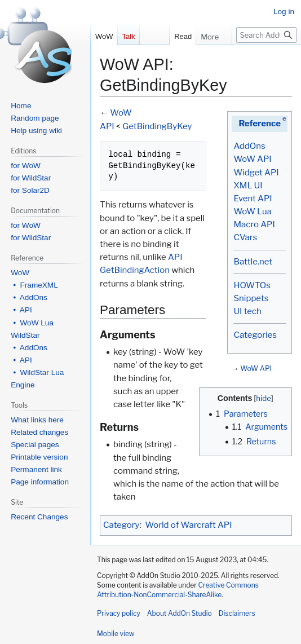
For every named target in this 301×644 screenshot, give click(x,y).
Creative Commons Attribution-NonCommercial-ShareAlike (178, 590)
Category (121, 525)
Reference (260, 123)
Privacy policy (119, 613)
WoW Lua (253, 211)
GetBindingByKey (157, 126)
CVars (245, 237)
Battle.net (253, 262)
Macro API (254, 224)
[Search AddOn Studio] (266, 35)
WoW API (252, 159)
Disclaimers (237, 613)
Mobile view (116, 634)
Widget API (256, 173)
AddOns (249, 146)
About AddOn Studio (180, 613)
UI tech (247, 311)
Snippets (251, 298)
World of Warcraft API (189, 525)
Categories (255, 335)
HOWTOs (252, 285)
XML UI (248, 186)
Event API (253, 199)
